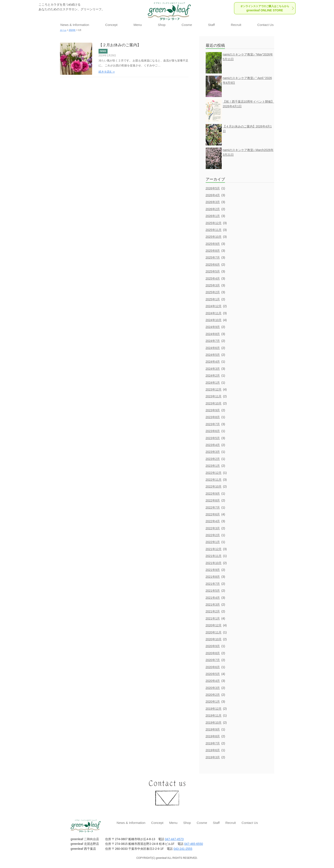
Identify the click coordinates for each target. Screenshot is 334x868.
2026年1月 (213, 216)
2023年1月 (213, 466)
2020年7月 (213, 660)
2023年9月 (213, 410)
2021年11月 (214, 556)
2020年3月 (213, 688)
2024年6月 (213, 348)
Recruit (236, 25)
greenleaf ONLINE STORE (265, 8)
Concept (111, 25)
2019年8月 (213, 736)
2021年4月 (213, 598)
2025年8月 (213, 251)
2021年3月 (213, 605)
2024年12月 (214, 306)
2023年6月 (213, 431)
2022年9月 (213, 494)
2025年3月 (213, 285)
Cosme (187, 25)
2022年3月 (213, 528)
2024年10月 (214, 320)
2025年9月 (213, 244)
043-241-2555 (183, 849)
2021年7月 (213, 584)
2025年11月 (214, 230)
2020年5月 (213, 674)
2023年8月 (213, 417)
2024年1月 (213, 383)
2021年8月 (213, 577)
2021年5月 (213, 591)
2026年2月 (213, 209)
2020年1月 (213, 702)
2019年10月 (214, 723)
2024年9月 (213, 327)
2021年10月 (214, 563)
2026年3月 (213, 202)
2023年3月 (213, 452)
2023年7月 (213, 424)
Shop (162, 25)
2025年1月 (213, 299)
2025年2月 (213, 292)
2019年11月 (214, 715)
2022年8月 (213, 500)
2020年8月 (213, 653)
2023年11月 (214, 396)
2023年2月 (213, 459)
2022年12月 (214, 473)
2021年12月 (214, 549)
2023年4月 (213, 445)
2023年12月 (214, 389)
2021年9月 (213, 570)
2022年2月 (213, 535)
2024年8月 (213, 334)
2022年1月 (213, 542)
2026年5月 (213, 188)
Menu (138, 25)
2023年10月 (214, 403)
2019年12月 (214, 709)
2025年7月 (213, 257)
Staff (211, 25)
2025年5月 (213, 271)
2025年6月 (213, 265)
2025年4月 (213, 278)
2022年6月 (213, 514)
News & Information (75, 25)
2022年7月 (213, 507)
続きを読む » (107, 72)
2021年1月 (213, 618)
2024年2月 (213, 376)
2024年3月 (213, 369)
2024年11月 (214, 313)
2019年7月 (213, 743)
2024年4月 (213, 362)
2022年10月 (214, 486)
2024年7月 (213, 341)
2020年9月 (213, 646)
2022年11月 (214, 480)
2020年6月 (213, 667)
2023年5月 (213, 438)
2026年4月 (213, 195)
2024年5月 (213, 355)
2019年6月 (213, 750)
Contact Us (265, 25)
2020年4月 (213, 681)
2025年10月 (214, 237)
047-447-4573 (174, 839)
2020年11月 (214, 632)
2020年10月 (214, 639)
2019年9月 (213, 729)
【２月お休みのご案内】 (120, 45)
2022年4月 (213, 521)
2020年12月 (214, 625)
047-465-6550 (194, 844)
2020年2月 (213, 695)
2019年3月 (213, 757)
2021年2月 (213, 611)
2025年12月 (214, 223)
